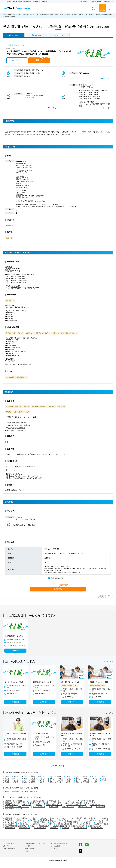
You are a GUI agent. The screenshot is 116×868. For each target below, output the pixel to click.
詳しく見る (107, 79)
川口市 (61, 15)
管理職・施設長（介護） (47, 15)
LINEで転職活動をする (9, 848)
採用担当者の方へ (85, 2)
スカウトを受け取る (8, 844)
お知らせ (27, 851)
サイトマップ (55, 848)
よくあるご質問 (55, 846)
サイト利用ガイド (96, 2)
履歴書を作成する (108, 2)
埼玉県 (56, 15)
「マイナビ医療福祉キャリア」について (35, 844)
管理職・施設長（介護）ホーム (31, 15)
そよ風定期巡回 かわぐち (72, 15)
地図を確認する (29, 97)
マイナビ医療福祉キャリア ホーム (12, 15)
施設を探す (6, 846)
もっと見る (109, 662)
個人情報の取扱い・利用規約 (59, 844)
